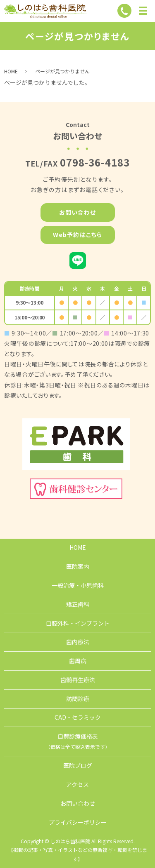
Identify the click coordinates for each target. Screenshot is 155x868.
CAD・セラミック (78, 717)
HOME (11, 71)
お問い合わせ (78, 212)
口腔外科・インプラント (78, 623)
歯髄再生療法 (78, 680)
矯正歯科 (78, 604)
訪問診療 (78, 699)
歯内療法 (78, 642)
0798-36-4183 (95, 162)
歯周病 (78, 661)
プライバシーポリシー (78, 822)
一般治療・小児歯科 (78, 585)
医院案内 (78, 566)
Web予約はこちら (77, 235)
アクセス (77, 784)
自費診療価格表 (78, 741)
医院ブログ (78, 765)
